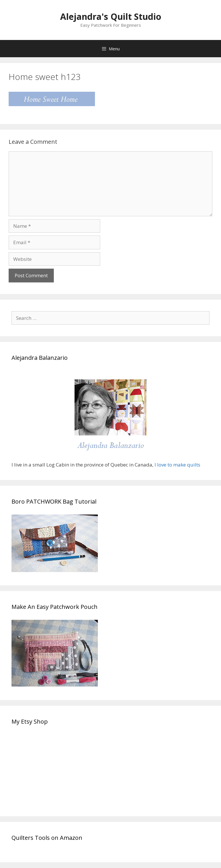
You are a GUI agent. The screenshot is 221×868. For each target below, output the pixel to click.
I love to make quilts (178, 465)
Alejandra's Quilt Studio (111, 17)
